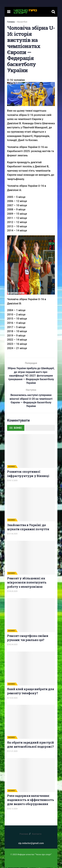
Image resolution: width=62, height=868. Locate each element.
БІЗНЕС (12, 467)
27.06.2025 (12, 534)
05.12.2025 (12, 481)
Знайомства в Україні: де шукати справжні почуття (28, 527)
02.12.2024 (12, 809)
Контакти (37, 834)
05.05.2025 (12, 592)
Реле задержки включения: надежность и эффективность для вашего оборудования (31, 800)
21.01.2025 (12, 752)
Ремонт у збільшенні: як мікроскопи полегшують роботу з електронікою (27, 583)
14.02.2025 (12, 698)
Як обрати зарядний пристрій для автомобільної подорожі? (30, 745)
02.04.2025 (12, 645)
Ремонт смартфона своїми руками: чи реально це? (28, 638)
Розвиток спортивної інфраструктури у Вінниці (28, 474)
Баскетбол (22, 22)
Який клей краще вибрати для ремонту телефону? (31, 691)
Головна (11, 22)
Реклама (24, 834)
